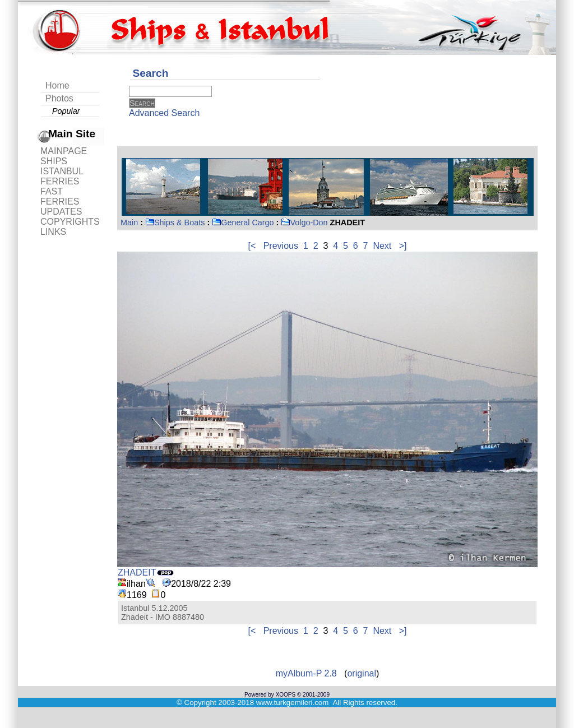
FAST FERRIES (60, 196)
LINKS (53, 232)
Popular (66, 111)
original (362, 673)
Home (57, 85)
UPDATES (61, 212)
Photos (59, 98)
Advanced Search (164, 113)
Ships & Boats (175, 222)
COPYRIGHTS (70, 222)
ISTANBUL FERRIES (62, 176)
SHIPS (54, 161)
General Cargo (243, 222)
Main (129, 222)
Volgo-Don (304, 222)
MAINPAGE (64, 151)
